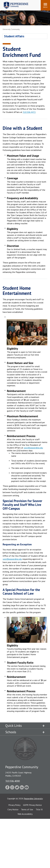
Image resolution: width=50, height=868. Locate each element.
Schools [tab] (11, 732)
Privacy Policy (14, 805)
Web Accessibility (25, 814)
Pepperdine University (33, 799)
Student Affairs (14, 36)
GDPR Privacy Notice (32, 805)
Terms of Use (27, 809)
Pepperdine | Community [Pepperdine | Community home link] (14, 2)
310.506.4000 (13, 781)
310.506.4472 (29, 112)
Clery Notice (13, 809)
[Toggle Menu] (45, 5)
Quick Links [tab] (14, 726)
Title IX (39, 809)
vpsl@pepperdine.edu (33, 448)
